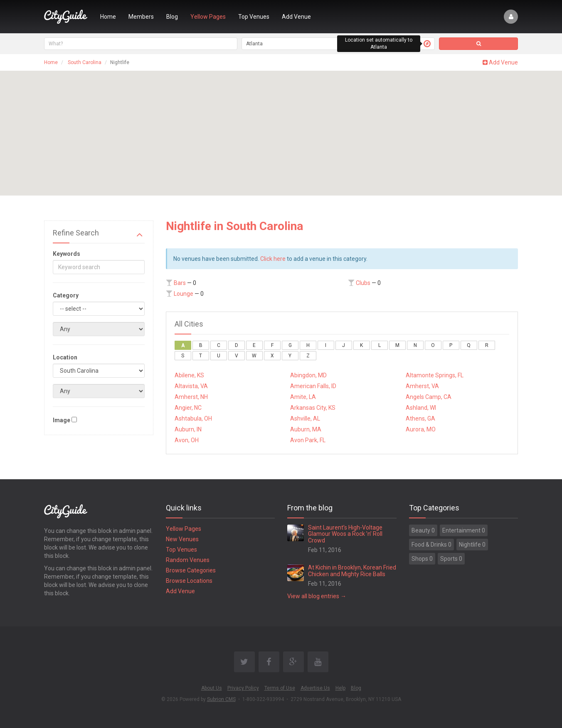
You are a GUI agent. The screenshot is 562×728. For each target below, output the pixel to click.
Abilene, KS (189, 375)
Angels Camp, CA (429, 397)
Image (62, 420)
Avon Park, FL (308, 440)
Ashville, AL (305, 418)
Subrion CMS (221, 699)
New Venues (182, 539)
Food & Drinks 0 (431, 545)
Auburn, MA (306, 429)
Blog (172, 17)
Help (340, 688)
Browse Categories (191, 570)
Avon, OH (187, 440)
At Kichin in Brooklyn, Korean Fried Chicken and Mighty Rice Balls (352, 571)
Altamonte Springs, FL (435, 375)
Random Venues (188, 560)
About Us (212, 688)
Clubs (363, 283)
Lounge (184, 294)
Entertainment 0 (464, 530)
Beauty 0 (423, 530)
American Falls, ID (313, 386)
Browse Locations (189, 581)
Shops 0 (422, 559)
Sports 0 (451, 559)
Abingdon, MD (308, 375)
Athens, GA (420, 418)
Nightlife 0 (472, 545)
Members (141, 17)
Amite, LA (303, 397)
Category (66, 295)
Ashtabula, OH (193, 418)
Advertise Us (315, 688)
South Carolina (85, 62)
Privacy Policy (243, 688)
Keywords (67, 254)
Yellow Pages (208, 17)
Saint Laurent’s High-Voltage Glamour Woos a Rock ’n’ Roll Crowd (345, 534)
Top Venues (254, 17)
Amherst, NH (191, 397)
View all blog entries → (317, 596)
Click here (273, 259)
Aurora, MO (421, 429)
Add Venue (296, 17)
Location (65, 357)
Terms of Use (280, 688)
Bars (180, 283)
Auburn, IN (188, 429)
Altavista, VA (191, 386)
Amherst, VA (422, 386)
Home (108, 17)
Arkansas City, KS (313, 408)
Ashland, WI (421, 408)
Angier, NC (188, 408)
